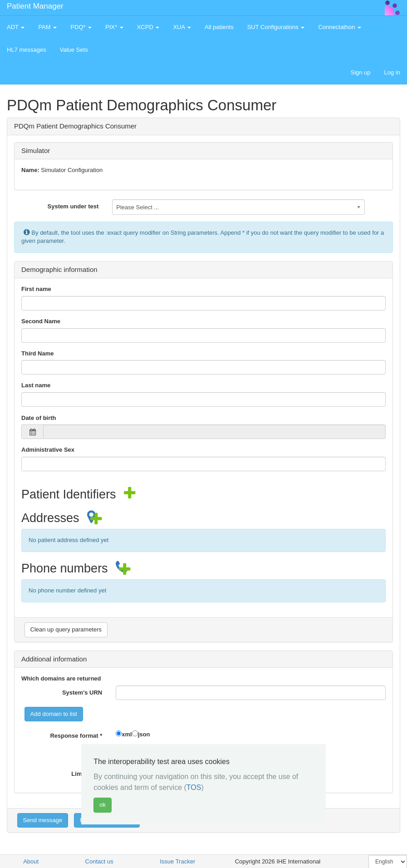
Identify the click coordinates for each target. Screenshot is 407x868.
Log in (392, 72)
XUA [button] (182, 27)
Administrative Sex (48, 450)
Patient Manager (35, 6)
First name (36, 289)
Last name (36, 385)
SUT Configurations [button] (276, 27)
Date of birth (39, 418)
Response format (76, 736)
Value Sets (74, 50)
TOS (194, 787)
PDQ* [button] (81, 27)
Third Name (38, 353)
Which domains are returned (61, 678)
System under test (73, 206)
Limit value (87, 774)
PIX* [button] (114, 27)
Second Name (41, 321)
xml (127, 734)
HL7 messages (27, 50)
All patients (219, 27)
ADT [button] (16, 27)
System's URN (82, 693)
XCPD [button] (148, 27)
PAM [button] (47, 27)
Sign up (360, 72)
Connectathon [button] (340, 27)
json (144, 734)
